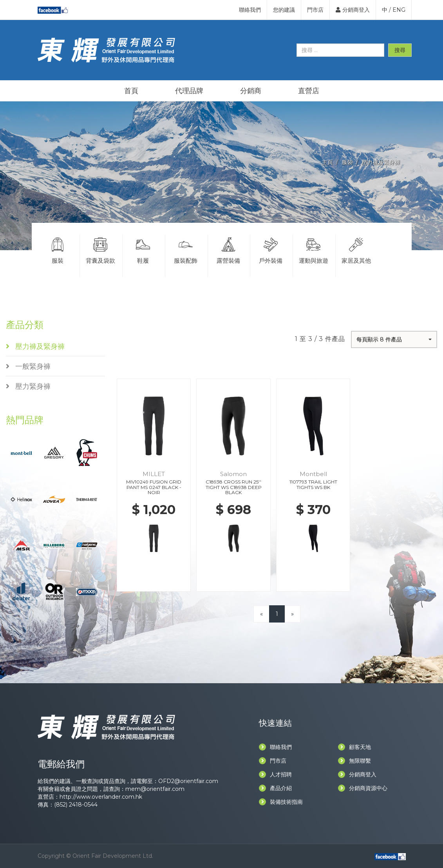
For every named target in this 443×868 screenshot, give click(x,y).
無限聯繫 (354, 761)
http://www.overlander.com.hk (101, 797)
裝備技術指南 (281, 802)
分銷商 (251, 91)
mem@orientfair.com (155, 789)
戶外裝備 (271, 249)
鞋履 (143, 249)
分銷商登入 (353, 10)
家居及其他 (356, 249)
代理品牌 (189, 91)
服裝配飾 (186, 249)
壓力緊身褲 (28, 386)
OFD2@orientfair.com (188, 781)
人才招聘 (275, 774)
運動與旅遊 (313, 249)
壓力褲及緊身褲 (381, 162)
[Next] (292, 614)
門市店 (315, 10)
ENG (399, 10)
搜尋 (400, 50)
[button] (394, 339)
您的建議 (284, 10)
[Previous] (261, 614)
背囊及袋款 (100, 249)
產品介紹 (275, 788)
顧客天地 (354, 747)
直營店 (309, 91)
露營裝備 (228, 249)
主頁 (327, 162)
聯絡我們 (250, 10)
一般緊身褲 (28, 366)
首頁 (131, 91)
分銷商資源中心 (363, 788)
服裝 (347, 162)
